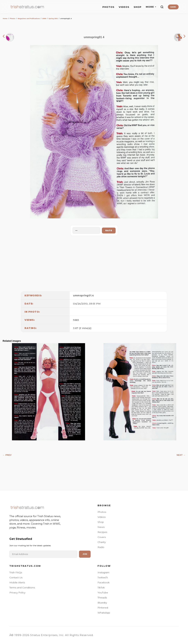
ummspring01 (82, 295)
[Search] (162, 7)
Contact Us (16, 577)
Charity (102, 542)
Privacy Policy (17, 593)
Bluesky (102, 603)
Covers (102, 537)
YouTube (103, 593)
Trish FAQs (16, 572)
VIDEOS (124, 7)
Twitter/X (103, 577)
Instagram (103, 572)
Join (85, 554)
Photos (13, 18)
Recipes (102, 532)
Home (5, 18)
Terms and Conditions (22, 588)
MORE (151, 7)
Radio (101, 547)
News (101, 527)
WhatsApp (104, 613)
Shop (101, 522)
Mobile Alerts (17, 582)
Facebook (104, 582)
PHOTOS (108, 7)
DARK (173, 7)
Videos (102, 517)
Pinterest (103, 608)
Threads (102, 598)
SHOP (138, 7)
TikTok (101, 588)
